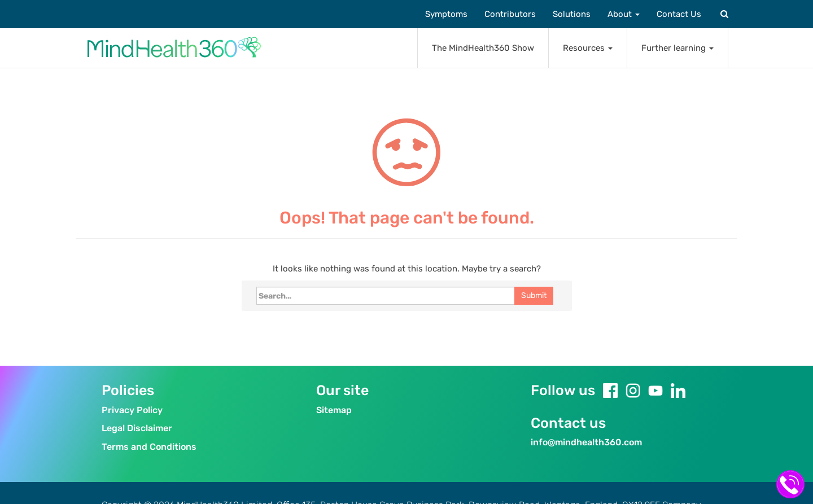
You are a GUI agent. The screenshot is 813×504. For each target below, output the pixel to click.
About (624, 14)
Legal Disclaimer (137, 428)
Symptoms (446, 14)
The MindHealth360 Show (483, 48)
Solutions (572, 14)
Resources (588, 48)
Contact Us (679, 14)
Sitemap (334, 410)
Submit (534, 295)
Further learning (677, 48)
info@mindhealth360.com (586, 442)
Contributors (510, 14)
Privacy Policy (132, 410)
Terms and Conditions (149, 447)
